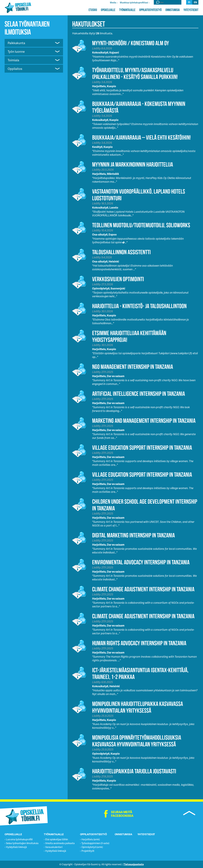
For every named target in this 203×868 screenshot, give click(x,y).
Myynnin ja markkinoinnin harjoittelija (133, 164)
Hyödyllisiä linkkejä (16, 847)
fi (189, 2)
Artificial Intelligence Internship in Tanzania (139, 394)
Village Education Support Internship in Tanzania (142, 447)
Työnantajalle (127, 10)
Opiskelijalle (108, 10)
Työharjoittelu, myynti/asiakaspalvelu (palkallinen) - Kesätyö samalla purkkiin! (135, 73)
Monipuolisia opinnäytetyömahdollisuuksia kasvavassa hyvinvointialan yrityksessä (137, 741)
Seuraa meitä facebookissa (122, 814)
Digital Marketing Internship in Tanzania (133, 535)
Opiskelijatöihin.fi (18, 8)
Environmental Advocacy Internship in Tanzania (141, 562)
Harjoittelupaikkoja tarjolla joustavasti (134, 771)
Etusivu (93, 10)
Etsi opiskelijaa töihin (57, 839)
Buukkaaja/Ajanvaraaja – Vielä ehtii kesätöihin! (141, 137)
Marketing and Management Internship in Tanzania (144, 421)
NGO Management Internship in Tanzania (133, 367)
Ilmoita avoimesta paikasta (60, 843)
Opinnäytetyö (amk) (92, 847)
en (195, 2)
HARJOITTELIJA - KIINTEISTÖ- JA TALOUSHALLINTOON (139, 306)
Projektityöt (88, 851)
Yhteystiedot (191, 10)
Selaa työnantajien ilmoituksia (22, 843)
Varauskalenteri (54, 847)
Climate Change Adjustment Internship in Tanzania (143, 589)
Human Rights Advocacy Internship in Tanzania (139, 643)
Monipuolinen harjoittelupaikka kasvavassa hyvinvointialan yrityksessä (138, 707)
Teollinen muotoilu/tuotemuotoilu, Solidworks (141, 225)
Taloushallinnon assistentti (121, 252)
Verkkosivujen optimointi (118, 279)
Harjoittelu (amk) (91, 839)
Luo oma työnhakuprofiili (19, 839)
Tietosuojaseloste (134, 864)
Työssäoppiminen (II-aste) (95, 843)
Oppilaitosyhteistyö (150, 10)
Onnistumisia (173, 10)
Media (113, 3)
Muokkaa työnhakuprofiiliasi (134, 3)
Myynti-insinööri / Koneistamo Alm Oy (131, 43)
